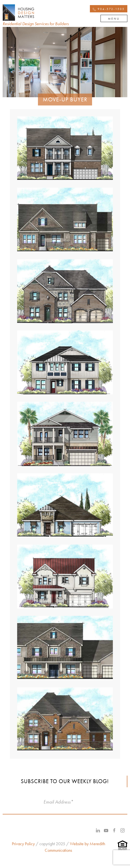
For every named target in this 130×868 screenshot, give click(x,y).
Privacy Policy (23, 844)
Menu (114, 19)
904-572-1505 (109, 9)
